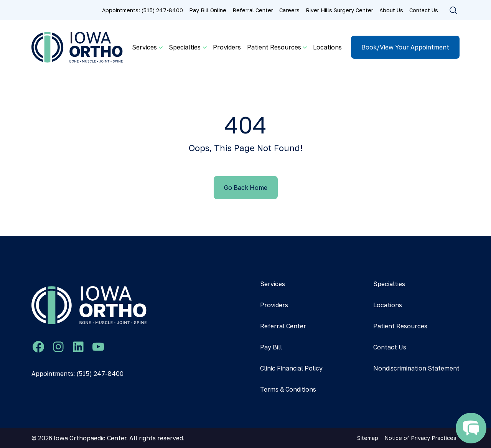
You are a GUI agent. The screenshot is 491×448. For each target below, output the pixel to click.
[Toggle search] (453, 10)
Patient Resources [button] (274, 47)
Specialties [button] (185, 47)
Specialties (389, 284)
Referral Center (253, 10)
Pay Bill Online (208, 10)
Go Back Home (246, 188)
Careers (289, 10)
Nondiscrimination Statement (416, 368)
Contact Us (424, 10)
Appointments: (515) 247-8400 (143, 10)
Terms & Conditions (288, 389)
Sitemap (368, 438)
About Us (391, 10)
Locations (327, 47)
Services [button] (144, 47)
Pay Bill (271, 347)
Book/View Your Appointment (405, 47)
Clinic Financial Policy (291, 368)
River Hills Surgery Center (339, 10)
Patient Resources (400, 326)
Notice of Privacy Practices (420, 438)
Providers (227, 47)
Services (273, 284)
